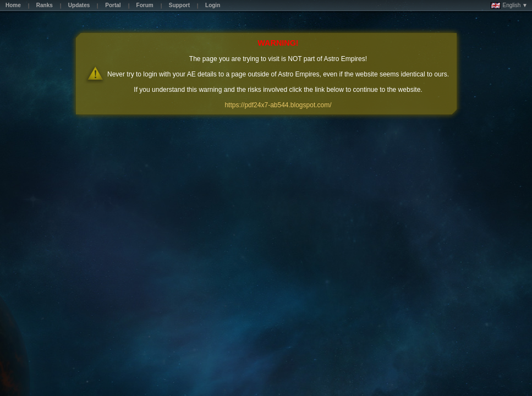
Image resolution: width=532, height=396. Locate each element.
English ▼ (509, 5)
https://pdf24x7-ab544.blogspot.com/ (278, 105)
